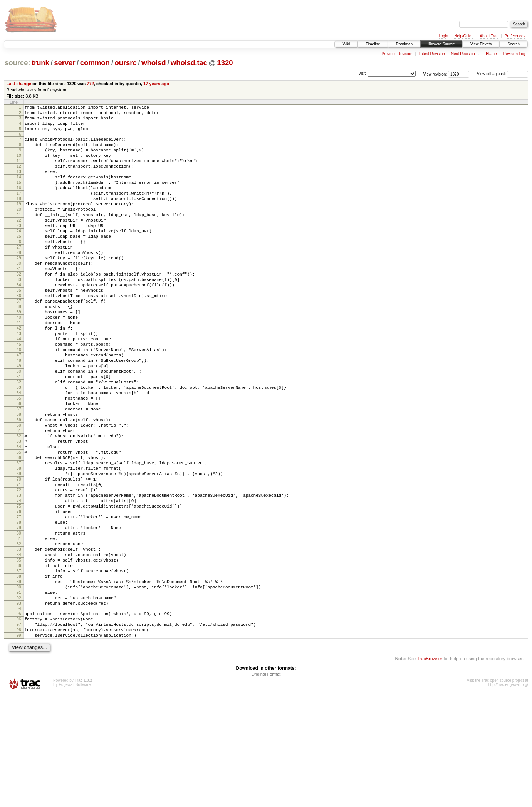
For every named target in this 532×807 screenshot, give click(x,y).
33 (19, 315)
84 (19, 649)
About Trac (489, 36)
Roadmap (404, 44)
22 (19, 243)
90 (19, 689)
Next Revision (463, 54)
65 (19, 525)
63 (19, 512)
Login (443, 36)
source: (17, 63)
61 (19, 499)
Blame (491, 54)
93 (19, 708)
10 (19, 165)
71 (19, 564)
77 (19, 604)
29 (19, 289)
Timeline (373, 44)
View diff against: (503, 74)
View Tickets (481, 44)
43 (19, 381)
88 (19, 676)
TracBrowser (430, 771)
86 (19, 662)
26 (19, 269)
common (95, 63)
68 (19, 545)
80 (19, 623)
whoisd (154, 63)
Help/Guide (464, 36)
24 (19, 256)
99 (19, 746)
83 (19, 643)
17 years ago (156, 84)
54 (19, 453)
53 (19, 446)
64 (19, 518)
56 (19, 466)
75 (19, 590)
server (65, 63)
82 (19, 636)
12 (19, 178)
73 (19, 577)
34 (19, 322)
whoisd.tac (189, 63)
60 (19, 492)
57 (19, 472)
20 (19, 230)
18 (19, 217)
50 (19, 427)
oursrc (125, 63)
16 (19, 204)
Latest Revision (431, 54)
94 (19, 715)
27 (19, 276)
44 (19, 387)
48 (19, 414)
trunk (40, 63)
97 (19, 733)
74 (19, 584)
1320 (225, 63)
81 (19, 630)
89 (19, 682)
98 (19, 740)
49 (19, 420)
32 (19, 309)
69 (19, 551)
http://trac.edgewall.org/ (508, 797)
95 (19, 720)
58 (19, 479)
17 (19, 210)
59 (19, 486)
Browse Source (441, 44)
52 (19, 440)
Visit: (362, 73)
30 (19, 296)
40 (19, 361)
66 (19, 531)
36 (19, 335)
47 (19, 407)
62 (19, 505)
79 (19, 617)
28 (19, 282)
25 (19, 263)
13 (19, 184)
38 (19, 348)
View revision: (435, 74)
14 (19, 191)
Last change (19, 84)
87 (19, 669)
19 (19, 224)
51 (19, 433)
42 (19, 374)
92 (19, 702)
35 (19, 328)
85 (19, 656)
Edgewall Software (75, 797)
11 (19, 171)
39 (19, 355)
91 (19, 695)
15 (19, 197)
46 (19, 400)
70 (19, 558)
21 (19, 237)
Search (514, 44)
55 (19, 459)
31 (19, 302)
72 (19, 571)
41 (19, 368)
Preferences (515, 36)
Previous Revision (397, 54)
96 (19, 726)
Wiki (346, 44)
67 (19, 538)
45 (19, 394)
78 (19, 610)
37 (19, 341)
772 (90, 84)
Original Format (266, 786)
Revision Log (514, 54)
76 (19, 597)
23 (19, 250)
